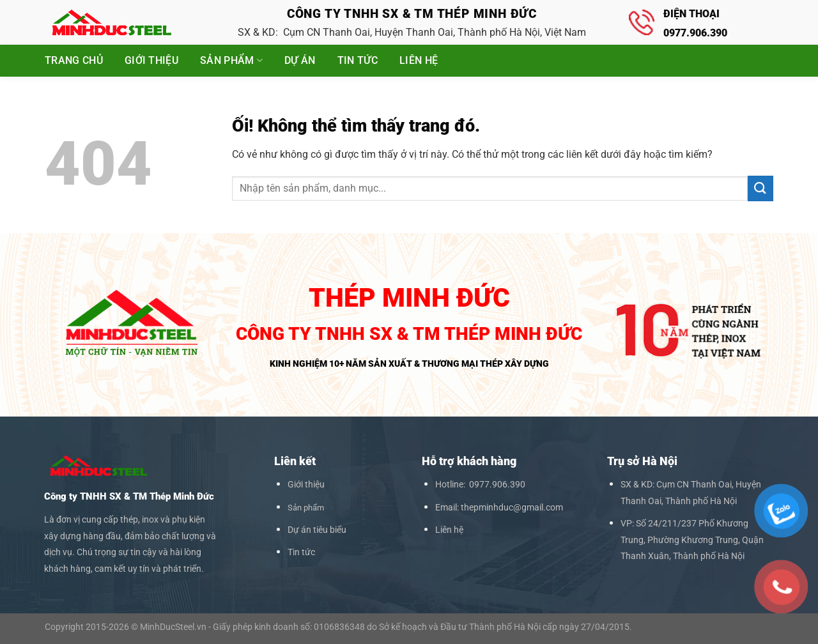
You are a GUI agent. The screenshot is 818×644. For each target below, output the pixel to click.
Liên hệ (419, 60)
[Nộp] (760, 188)
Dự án (300, 60)
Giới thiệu (151, 60)
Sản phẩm (231, 61)
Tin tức (358, 60)
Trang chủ (74, 60)
